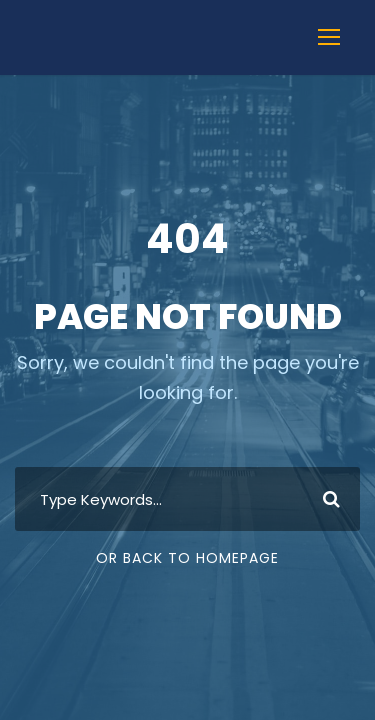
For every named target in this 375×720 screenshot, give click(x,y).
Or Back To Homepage (187, 558)
